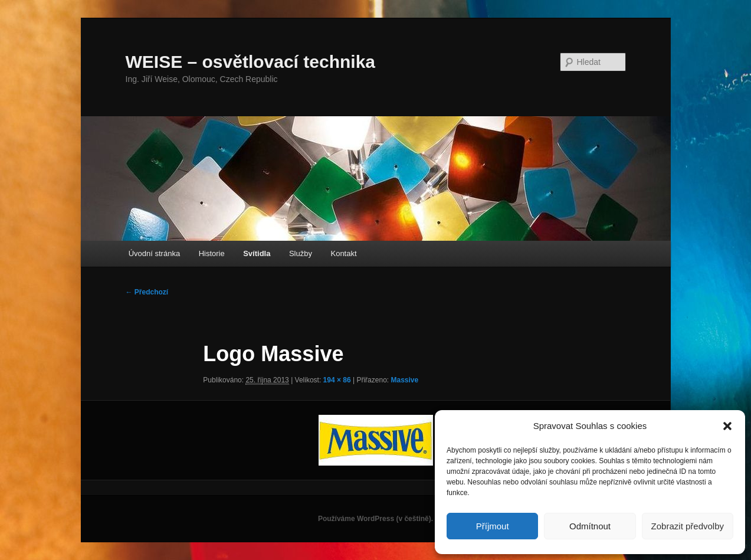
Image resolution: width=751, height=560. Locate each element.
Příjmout (493, 526)
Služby (301, 253)
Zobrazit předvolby (688, 526)
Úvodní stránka (154, 253)
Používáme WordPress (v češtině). (376, 519)
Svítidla (257, 253)
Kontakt (343, 253)
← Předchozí (147, 292)
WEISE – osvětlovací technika (251, 62)
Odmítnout (590, 526)
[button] (727, 426)
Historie (212, 253)
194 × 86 (337, 380)
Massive (404, 380)
